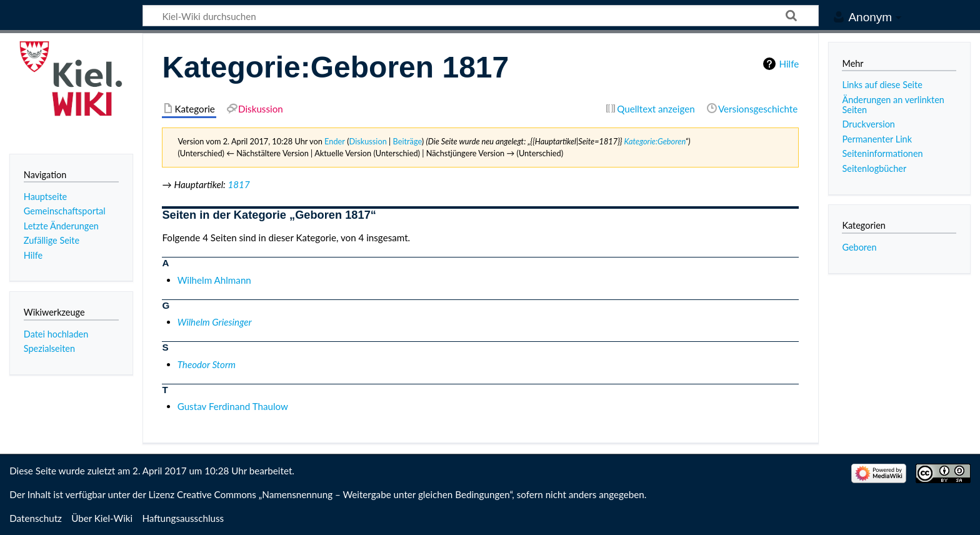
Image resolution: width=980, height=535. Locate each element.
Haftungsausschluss (183, 518)
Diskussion (368, 141)
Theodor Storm (207, 364)
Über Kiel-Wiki (102, 518)
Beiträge (407, 141)
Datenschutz (36, 518)
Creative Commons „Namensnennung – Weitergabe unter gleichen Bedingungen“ (344, 494)
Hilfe (789, 64)
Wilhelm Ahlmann (214, 280)
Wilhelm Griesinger (215, 322)
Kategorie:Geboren (654, 141)
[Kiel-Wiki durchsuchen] (481, 16)
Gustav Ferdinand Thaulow (233, 406)
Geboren (859, 247)
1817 (238, 184)
